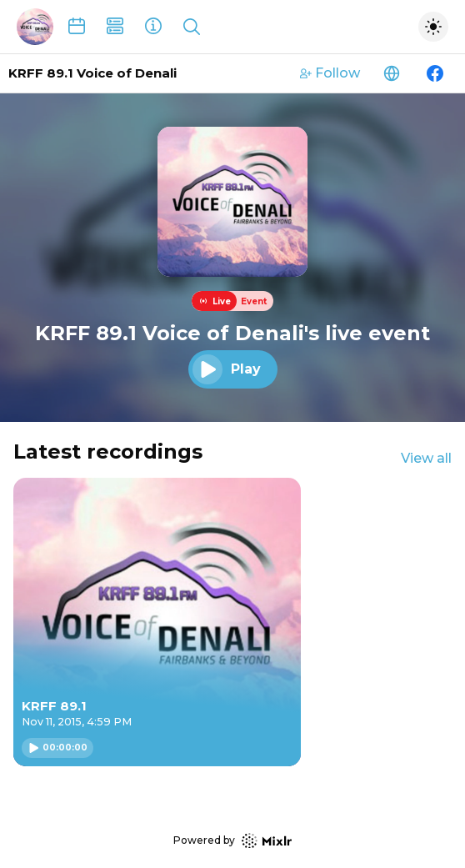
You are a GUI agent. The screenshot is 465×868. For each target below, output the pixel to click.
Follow (330, 73)
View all (426, 458)
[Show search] (192, 27)
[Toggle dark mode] (433, 27)
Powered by (232, 841)
